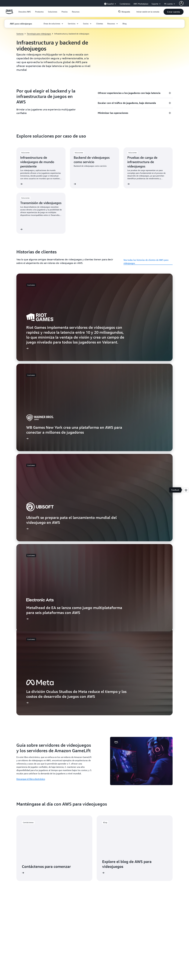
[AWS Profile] (181, 3)
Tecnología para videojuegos (39, 34)
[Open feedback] (186, 490)
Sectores (20, 34)
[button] (25, 12)
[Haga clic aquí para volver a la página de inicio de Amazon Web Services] (9, 13)
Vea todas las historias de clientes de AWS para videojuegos (146, 262)
